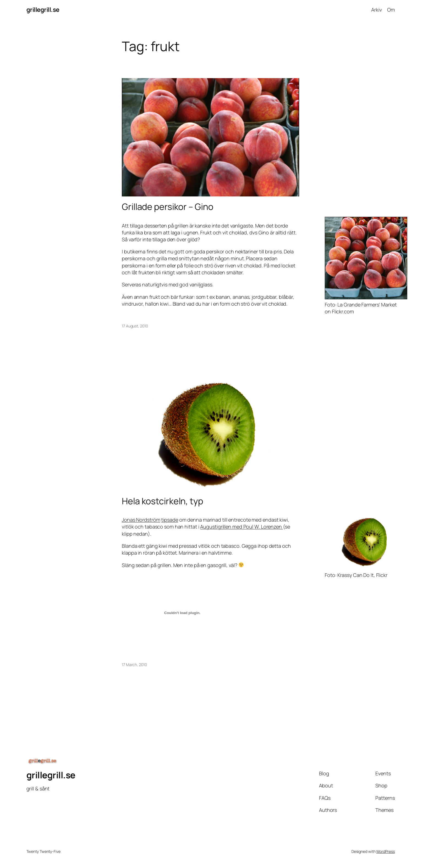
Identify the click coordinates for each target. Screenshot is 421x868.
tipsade (170, 520)
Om (391, 10)
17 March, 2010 (134, 665)
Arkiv (377, 10)
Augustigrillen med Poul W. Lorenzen (241, 527)
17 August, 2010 (135, 326)
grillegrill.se (43, 10)
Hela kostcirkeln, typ (163, 501)
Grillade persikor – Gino (168, 207)
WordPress (385, 851)
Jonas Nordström (141, 520)
